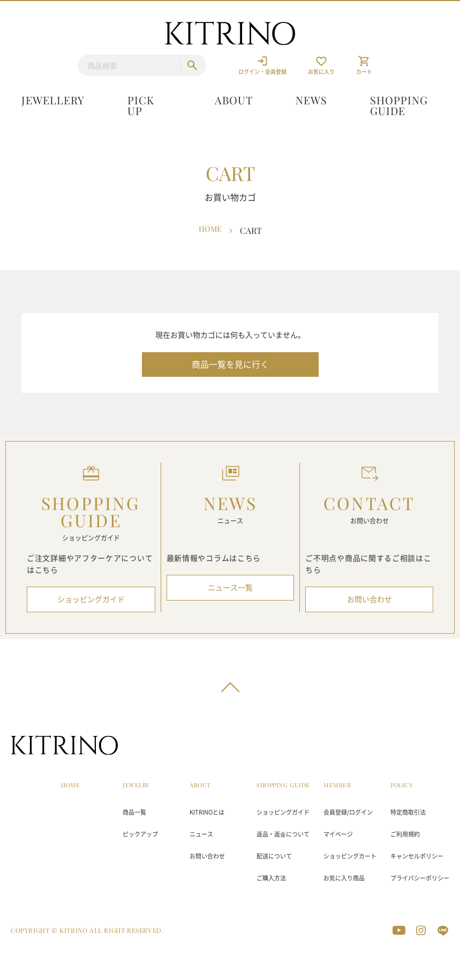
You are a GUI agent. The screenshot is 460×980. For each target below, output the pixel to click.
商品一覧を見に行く (230, 364)
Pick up (141, 105)
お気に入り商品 (344, 878)
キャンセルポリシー (417, 856)
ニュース (201, 834)
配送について (274, 856)
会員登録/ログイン (348, 812)
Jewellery (53, 100)
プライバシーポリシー (420, 878)
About (234, 100)
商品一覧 (134, 812)
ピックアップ (140, 834)
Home (210, 230)
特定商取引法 (408, 812)
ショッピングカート (350, 856)
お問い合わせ (369, 599)
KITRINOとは (207, 812)
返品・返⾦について (283, 834)
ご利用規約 (405, 834)
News (311, 100)
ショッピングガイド (91, 599)
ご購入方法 (271, 878)
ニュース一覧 (230, 588)
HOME (70, 785)
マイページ (338, 834)
